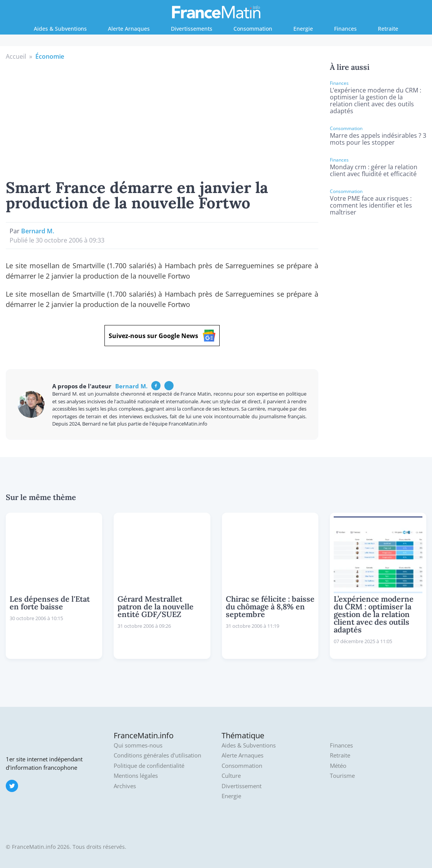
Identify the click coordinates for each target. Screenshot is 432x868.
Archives (125, 786)
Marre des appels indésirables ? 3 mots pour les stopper (378, 139)
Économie (50, 56)
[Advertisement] (162, 119)
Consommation (253, 29)
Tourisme (342, 776)
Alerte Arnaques (129, 29)
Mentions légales (136, 776)
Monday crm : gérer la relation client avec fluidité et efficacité (374, 170)
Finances (345, 29)
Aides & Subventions (60, 29)
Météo (338, 766)
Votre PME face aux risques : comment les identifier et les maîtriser (371, 205)
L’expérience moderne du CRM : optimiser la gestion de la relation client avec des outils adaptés (376, 101)
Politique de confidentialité (149, 766)
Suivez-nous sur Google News (162, 336)
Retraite (388, 29)
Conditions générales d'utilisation (157, 755)
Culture (231, 776)
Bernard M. (38, 231)
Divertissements (192, 29)
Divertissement (242, 786)
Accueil (16, 56)
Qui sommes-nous (138, 745)
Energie (303, 29)
